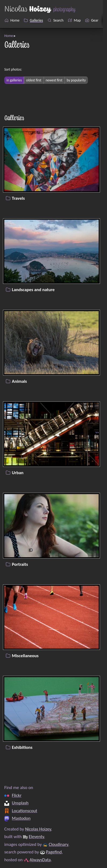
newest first (54, 80)
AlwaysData (40, 860)
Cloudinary (58, 844)
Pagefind (54, 852)
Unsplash (20, 803)
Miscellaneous (25, 656)
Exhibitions (22, 747)
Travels (18, 198)
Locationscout (24, 810)
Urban (18, 473)
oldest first (34, 80)
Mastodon (21, 818)
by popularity (76, 80)
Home (9, 36)
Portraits (20, 564)
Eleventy (36, 837)
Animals (19, 381)
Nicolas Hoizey (38, 829)
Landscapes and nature (33, 290)
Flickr (17, 795)
